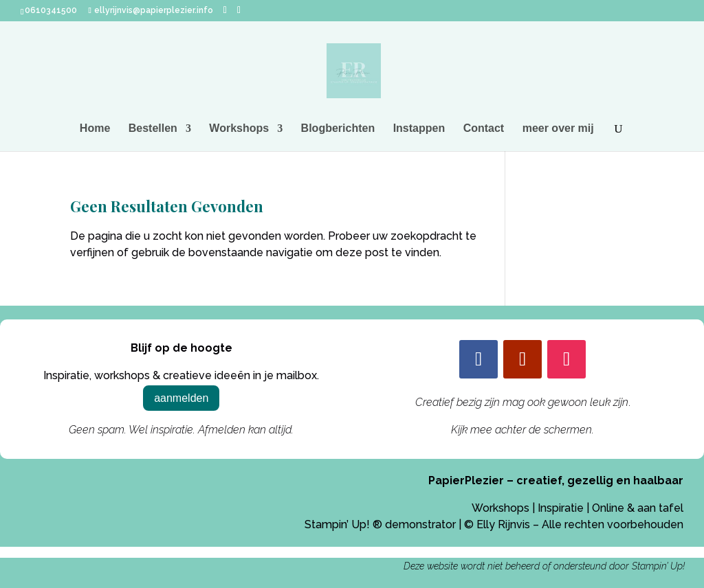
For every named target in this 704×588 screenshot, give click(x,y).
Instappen (419, 129)
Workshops (239, 129)
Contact (484, 129)
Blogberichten (338, 129)
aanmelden (181, 398)
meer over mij (558, 129)
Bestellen (153, 129)
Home (95, 129)
